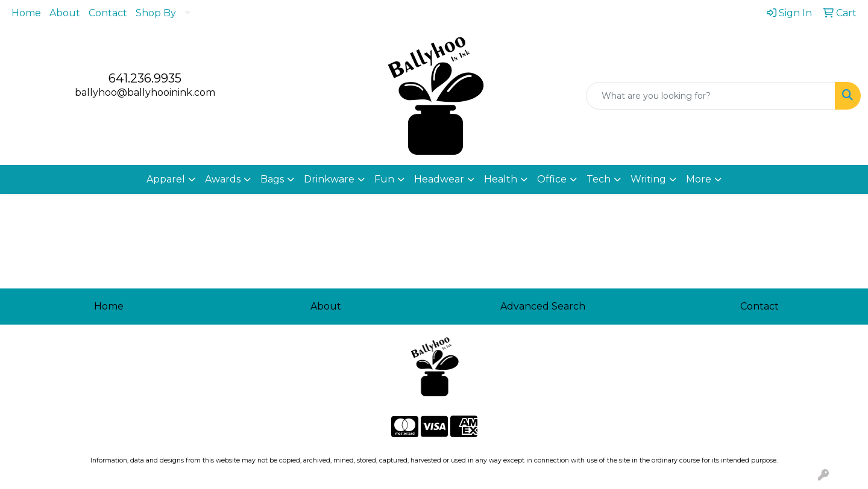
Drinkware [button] (329, 179)
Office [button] (552, 179)
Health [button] (501, 179)
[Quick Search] (711, 96)
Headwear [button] (439, 179)
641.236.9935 (145, 78)
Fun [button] (384, 179)
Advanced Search (543, 306)
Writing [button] (648, 179)
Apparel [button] (166, 179)
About (65, 13)
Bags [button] (272, 179)
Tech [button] (599, 179)
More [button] (699, 179)
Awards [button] (223, 179)
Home (26, 13)
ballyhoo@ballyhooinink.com (145, 92)
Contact (108, 13)
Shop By (156, 13)
